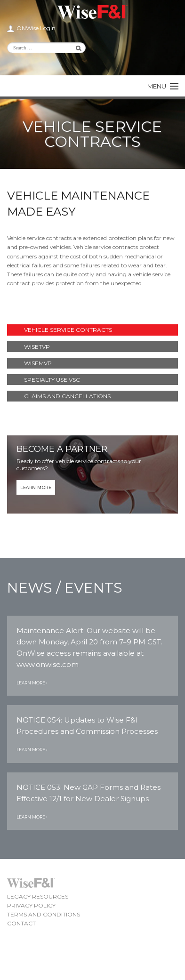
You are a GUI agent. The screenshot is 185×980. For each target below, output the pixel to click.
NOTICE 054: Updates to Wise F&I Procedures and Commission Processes (87, 726)
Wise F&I (92, 12)
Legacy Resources (38, 896)
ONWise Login (36, 28)
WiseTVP (37, 347)
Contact (21, 923)
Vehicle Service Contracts (68, 330)
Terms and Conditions (44, 914)
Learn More (36, 487)
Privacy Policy (31, 905)
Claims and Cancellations (67, 396)
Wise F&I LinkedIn (138, 49)
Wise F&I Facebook (138, 64)
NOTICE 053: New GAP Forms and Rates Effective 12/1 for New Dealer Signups (88, 793)
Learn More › (32, 683)
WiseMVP (38, 363)
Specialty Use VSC (52, 380)
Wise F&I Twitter (154, 49)
